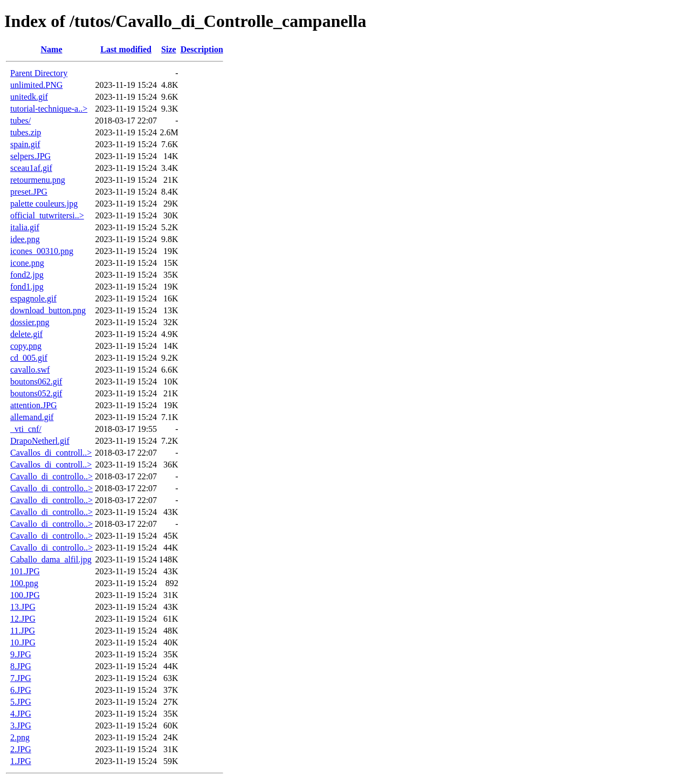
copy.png (26, 346)
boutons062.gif (36, 381)
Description (202, 49)
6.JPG (21, 690)
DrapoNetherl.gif (40, 441)
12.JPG (23, 619)
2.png (20, 737)
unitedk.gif (29, 97)
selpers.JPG (30, 156)
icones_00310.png (42, 251)
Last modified (126, 49)
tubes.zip (26, 132)
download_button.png (48, 310)
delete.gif (26, 334)
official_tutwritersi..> (47, 215)
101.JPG (25, 571)
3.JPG (21, 725)
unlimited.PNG (36, 85)
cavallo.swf (30, 370)
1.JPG (21, 761)
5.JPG (21, 702)
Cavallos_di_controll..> (51, 453)
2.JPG (21, 749)
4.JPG (21, 714)
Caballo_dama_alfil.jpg (51, 559)
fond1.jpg (27, 287)
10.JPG (23, 642)
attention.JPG (34, 405)
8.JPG (21, 666)
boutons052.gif (36, 393)
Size (169, 49)
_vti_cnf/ (26, 429)
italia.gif (25, 227)
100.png (24, 583)
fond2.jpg (27, 275)
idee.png (25, 239)
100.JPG (25, 595)
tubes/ (20, 121)
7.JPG (21, 678)
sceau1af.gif (31, 168)
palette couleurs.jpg (44, 204)
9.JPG (21, 654)
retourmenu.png (38, 180)
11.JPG (23, 631)
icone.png (27, 263)
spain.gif (25, 144)
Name (52, 49)
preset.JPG (29, 192)
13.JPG (23, 607)
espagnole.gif (33, 298)
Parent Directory (39, 73)
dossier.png (30, 322)
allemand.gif (32, 417)
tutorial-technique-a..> (49, 109)
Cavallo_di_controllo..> (51, 476)
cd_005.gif (29, 358)
